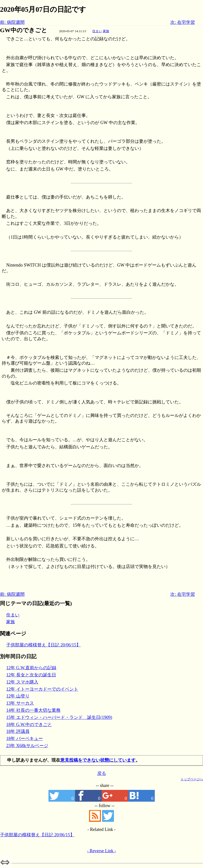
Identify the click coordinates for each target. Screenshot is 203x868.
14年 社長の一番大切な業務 (33, 710)
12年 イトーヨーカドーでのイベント (42, 689)
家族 (106, 31)
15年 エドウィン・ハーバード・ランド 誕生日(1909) (59, 717)
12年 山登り (18, 696)
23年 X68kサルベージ (27, 746)
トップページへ (192, 779)
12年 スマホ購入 (22, 682)
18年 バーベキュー (24, 739)
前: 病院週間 (12, 22)
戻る (102, 773)
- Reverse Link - (101, 851)
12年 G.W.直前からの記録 (31, 668)
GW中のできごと (24, 30)
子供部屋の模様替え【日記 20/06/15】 (43, 645)
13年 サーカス (20, 703)
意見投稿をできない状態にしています (98, 760)
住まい (97, 31)
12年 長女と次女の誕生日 (31, 675)
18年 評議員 (18, 731)
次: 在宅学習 (183, 22)
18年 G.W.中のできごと (29, 725)
